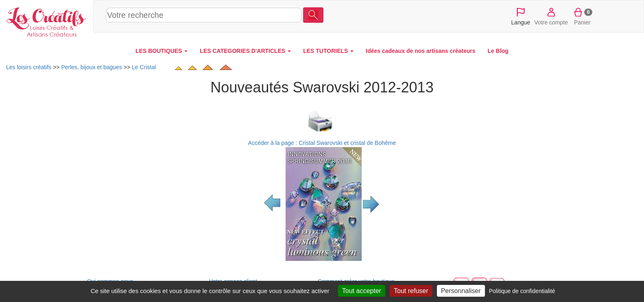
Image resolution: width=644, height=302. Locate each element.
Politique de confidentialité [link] (522, 291)
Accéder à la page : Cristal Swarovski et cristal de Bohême (322, 143)
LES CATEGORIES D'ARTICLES (245, 51)
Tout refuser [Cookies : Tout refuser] (411, 291)
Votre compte (551, 16)
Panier (582, 16)
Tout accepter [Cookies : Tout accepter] (362, 291)
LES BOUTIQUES (162, 51)
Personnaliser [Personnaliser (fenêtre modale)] (461, 291)
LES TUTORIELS (328, 51)
